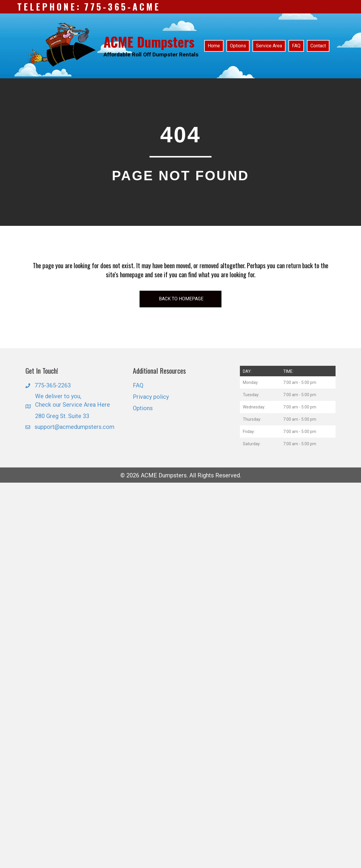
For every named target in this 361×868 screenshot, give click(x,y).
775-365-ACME (122, 7)
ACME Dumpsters (149, 42)
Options (143, 408)
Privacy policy (151, 397)
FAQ (138, 385)
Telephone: (49, 7)
